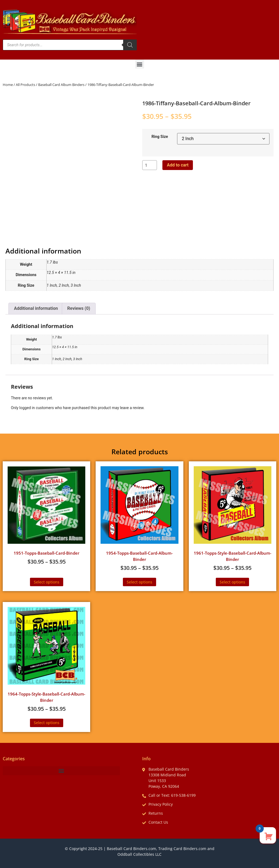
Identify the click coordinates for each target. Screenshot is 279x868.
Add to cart (178, 165)
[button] (140, 64)
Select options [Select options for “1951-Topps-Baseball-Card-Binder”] (47, 582)
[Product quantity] (150, 165)
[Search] (130, 45)
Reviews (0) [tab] (79, 308)
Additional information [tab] (36, 308)
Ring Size (160, 137)
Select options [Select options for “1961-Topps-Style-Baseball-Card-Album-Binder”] (232, 582)
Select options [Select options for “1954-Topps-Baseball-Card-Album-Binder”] (139, 582)
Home (8, 85)
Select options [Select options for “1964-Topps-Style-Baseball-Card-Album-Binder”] (47, 723)
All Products (25, 85)
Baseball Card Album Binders (61, 85)
